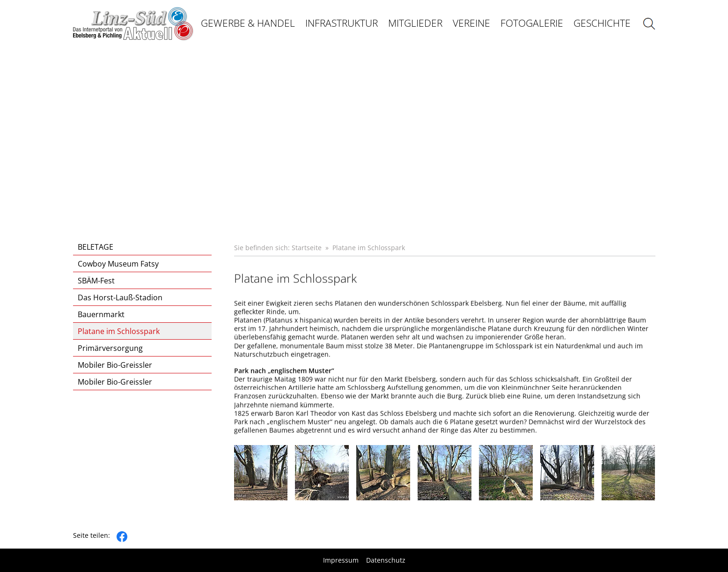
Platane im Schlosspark (119, 331)
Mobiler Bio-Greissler (115, 365)
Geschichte (602, 23)
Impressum (341, 560)
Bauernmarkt (101, 314)
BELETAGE (96, 247)
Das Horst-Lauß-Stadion (120, 297)
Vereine (471, 23)
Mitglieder (415, 23)
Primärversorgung (110, 348)
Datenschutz (386, 560)
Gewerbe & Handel (248, 23)
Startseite (307, 248)
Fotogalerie (532, 23)
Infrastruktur (342, 23)
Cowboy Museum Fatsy (118, 264)
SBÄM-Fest (96, 281)
